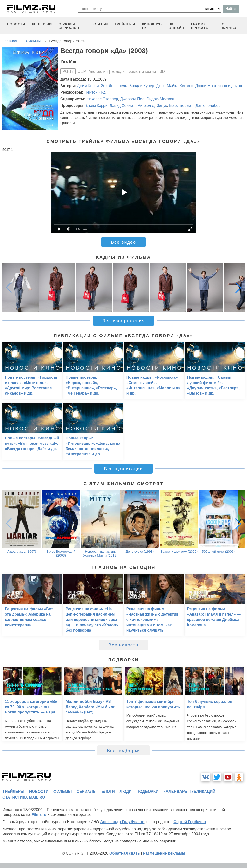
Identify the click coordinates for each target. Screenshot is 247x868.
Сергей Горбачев (190, 822)
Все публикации (123, 469)
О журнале (231, 26)
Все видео (123, 242)
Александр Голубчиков (122, 822)
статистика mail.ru (24, 797)
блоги (108, 791)
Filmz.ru (39, 815)
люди (126, 791)
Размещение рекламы (164, 853)
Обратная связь (125, 853)
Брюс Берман (181, 105)
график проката (200, 26)
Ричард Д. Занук (152, 105)
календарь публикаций (189, 791)
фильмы (62, 791)
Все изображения (123, 321)
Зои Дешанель (114, 86)
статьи (101, 24)
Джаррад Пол (132, 99)
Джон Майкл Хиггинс (175, 86)
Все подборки (123, 751)
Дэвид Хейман (122, 105)
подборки (148, 791)
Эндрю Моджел (160, 99)
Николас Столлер (102, 99)
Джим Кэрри (88, 86)
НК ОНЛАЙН (176, 26)
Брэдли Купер (142, 86)
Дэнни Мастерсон (211, 86)
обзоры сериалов (69, 26)
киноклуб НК (152, 26)
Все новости (124, 645)
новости (16, 24)
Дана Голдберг (209, 105)
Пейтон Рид (95, 92)
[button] (238, 288)
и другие (236, 86)
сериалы (86, 791)
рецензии (42, 24)
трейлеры (125, 24)
